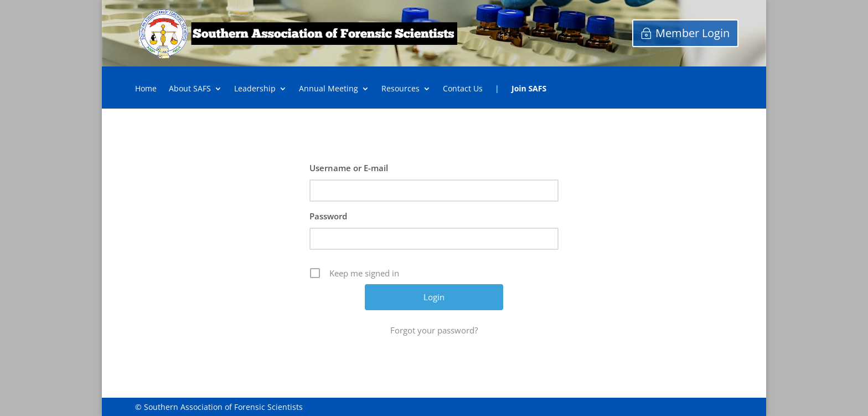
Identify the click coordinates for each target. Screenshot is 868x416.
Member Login (693, 33)
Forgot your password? (434, 330)
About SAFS (190, 89)
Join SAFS (529, 89)
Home (146, 89)
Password (328, 216)
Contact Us (463, 89)
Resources (401, 89)
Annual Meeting (329, 89)
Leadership (255, 89)
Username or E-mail (349, 168)
